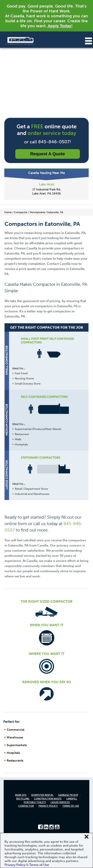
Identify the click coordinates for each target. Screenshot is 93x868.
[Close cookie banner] (87, 837)
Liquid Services (60, 802)
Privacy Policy (48, 806)
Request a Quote (48, 154)
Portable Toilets (35, 802)
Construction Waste (48, 799)
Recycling (23, 799)
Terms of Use (71, 806)
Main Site (21, 795)
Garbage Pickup (68, 795)
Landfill (72, 799)
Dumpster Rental (42, 795)
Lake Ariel (46, 184)
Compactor (26, 806)
